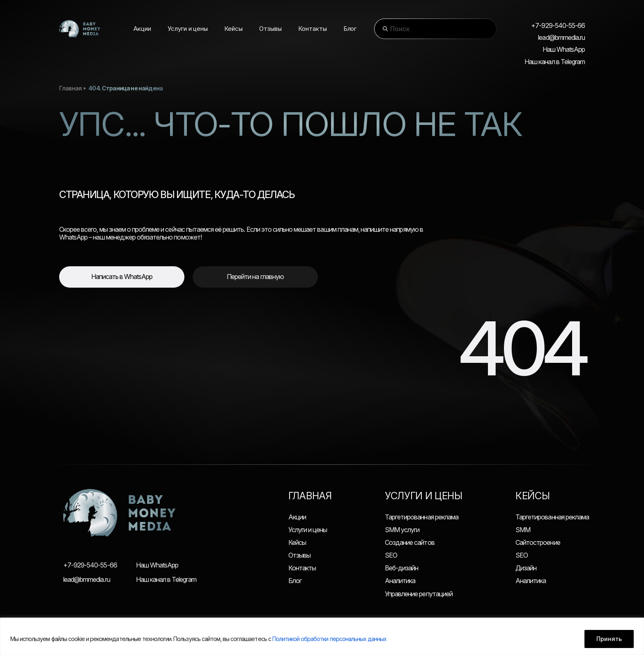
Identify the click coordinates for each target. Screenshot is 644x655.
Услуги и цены (308, 530)
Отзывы (299, 555)
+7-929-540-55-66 (558, 26)
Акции (297, 517)
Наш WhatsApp (564, 50)
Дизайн (526, 568)
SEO (391, 555)
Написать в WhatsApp (122, 277)
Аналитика (400, 581)
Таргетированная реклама (422, 517)
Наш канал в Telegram (555, 62)
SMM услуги (402, 530)
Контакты (302, 568)
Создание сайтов (410, 542)
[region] (322, 636)
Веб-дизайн (401, 568)
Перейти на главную (255, 277)
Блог (295, 581)
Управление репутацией (419, 594)
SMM (523, 530)
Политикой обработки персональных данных (330, 639)
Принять (609, 639)
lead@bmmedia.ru (561, 38)
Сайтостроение (538, 542)
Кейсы (297, 542)
